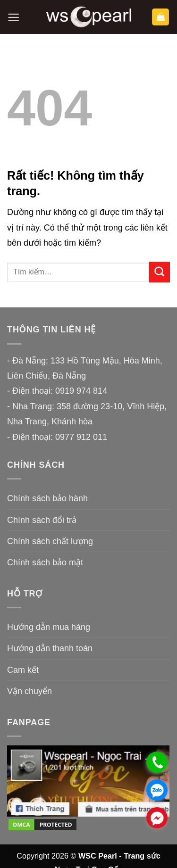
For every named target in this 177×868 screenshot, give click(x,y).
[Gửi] (160, 272)
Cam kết (23, 670)
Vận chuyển (29, 691)
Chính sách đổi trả (42, 520)
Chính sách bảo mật (45, 562)
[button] (13, 17)
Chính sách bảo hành (47, 498)
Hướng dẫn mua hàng (49, 627)
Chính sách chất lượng (50, 541)
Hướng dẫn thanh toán (50, 648)
